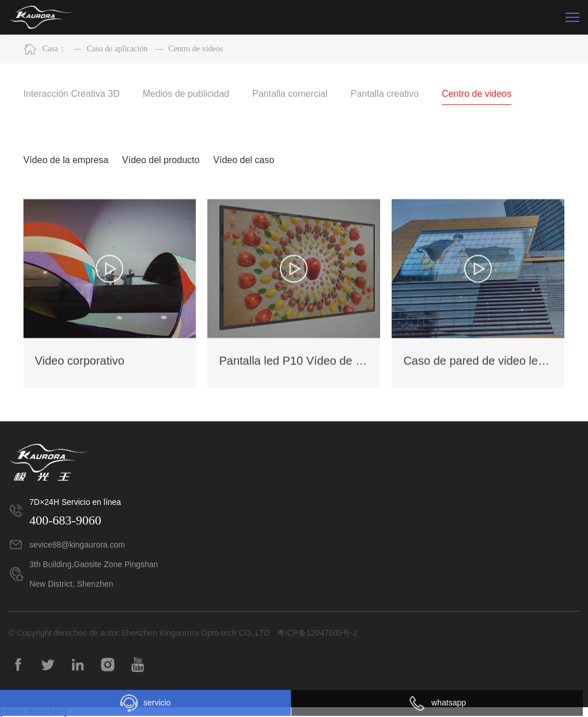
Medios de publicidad (186, 94)
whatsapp (437, 703)
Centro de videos (189, 49)
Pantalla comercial (290, 94)
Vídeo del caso (244, 160)
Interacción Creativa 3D (72, 94)
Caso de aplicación (111, 49)
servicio (145, 703)
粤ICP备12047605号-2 (317, 633)
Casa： (54, 49)
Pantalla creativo (385, 94)
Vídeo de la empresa (66, 160)
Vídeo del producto (161, 160)
